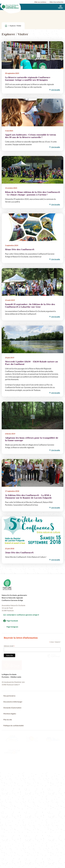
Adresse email (9, 646)
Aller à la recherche (56, 2)
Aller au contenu (40, 2)
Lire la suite (56, 90)
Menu (61, 7)
